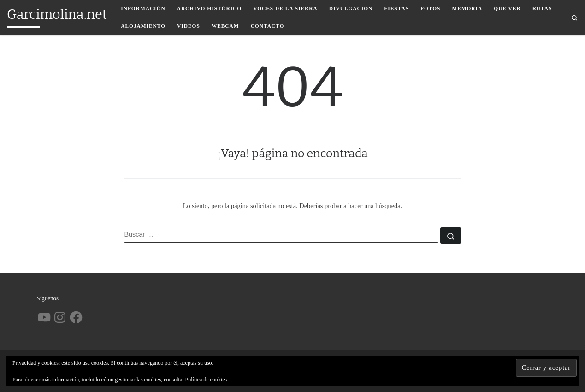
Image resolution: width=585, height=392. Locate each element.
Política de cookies (206, 380)
